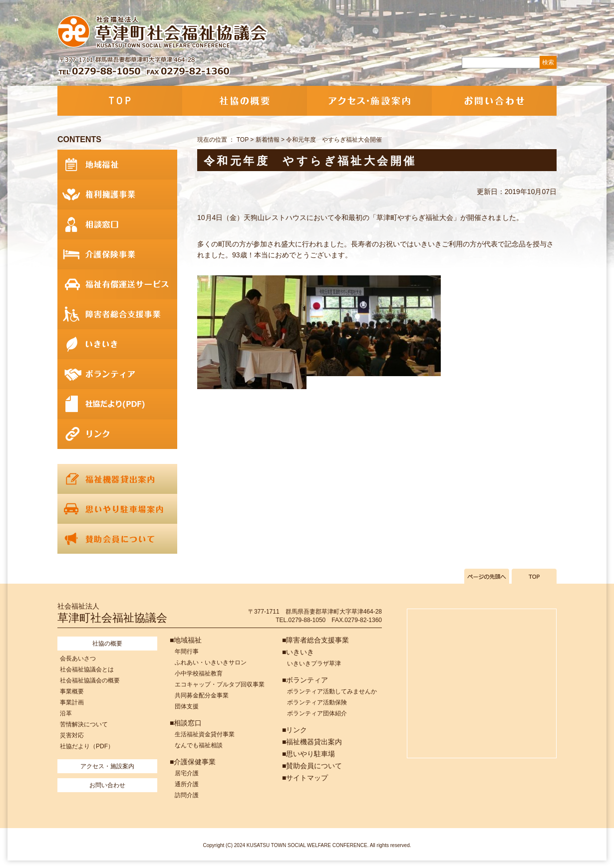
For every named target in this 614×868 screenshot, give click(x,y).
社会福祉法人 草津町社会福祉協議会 (163, 32)
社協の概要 (245, 101)
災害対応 (72, 735)
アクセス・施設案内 (369, 101)
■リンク (295, 730)
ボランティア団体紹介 (317, 713)
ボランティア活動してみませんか (332, 691)
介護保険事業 (117, 254)
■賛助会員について (312, 766)
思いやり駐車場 (117, 509)
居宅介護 (187, 773)
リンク (117, 434)
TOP (120, 101)
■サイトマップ (305, 778)
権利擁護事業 (117, 195)
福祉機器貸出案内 (117, 479)
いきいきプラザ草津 (314, 663)
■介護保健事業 (193, 762)
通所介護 (187, 784)
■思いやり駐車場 (308, 754)
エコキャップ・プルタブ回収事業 (220, 684)
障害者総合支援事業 (117, 314)
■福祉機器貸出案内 (312, 742)
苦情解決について (84, 724)
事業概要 (72, 691)
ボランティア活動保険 (317, 702)
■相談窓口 (186, 723)
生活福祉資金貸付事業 (205, 734)
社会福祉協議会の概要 (90, 680)
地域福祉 (117, 165)
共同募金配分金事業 (202, 695)
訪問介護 (187, 795)
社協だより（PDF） (87, 746)
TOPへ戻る (534, 576)
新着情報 (268, 140)
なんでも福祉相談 (199, 745)
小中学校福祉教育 (199, 673)
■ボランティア (305, 680)
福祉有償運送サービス (117, 284)
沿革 (66, 713)
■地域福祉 (186, 640)
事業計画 (72, 702)
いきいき (117, 344)
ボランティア (117, 374)
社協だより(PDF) (117, 404)
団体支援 (187, 706)
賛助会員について (117, 539)
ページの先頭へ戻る (487, 576)
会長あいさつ (78, 658)
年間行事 (187, 651)
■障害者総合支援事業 (315, 640)
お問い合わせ (494, 101)
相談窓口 (117, 224)
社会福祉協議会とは (87, 669)
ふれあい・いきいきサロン (211, 662)
